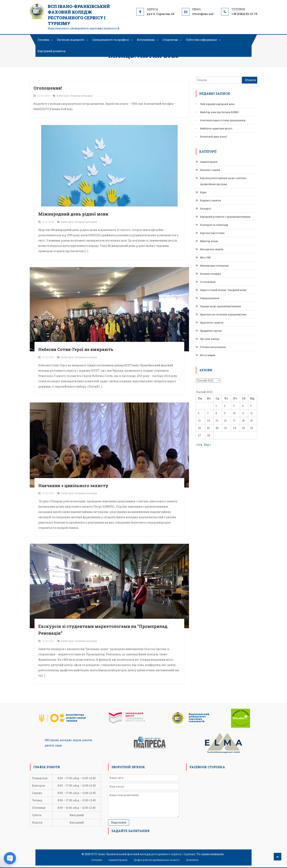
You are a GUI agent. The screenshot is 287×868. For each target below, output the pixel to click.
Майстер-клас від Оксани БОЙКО (219, 112)
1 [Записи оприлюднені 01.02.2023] (216, 406)
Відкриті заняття (210, 200)
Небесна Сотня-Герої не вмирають (76, 349)
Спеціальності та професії (111, 40)
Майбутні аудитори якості (216, 128)
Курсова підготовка (212, 233)
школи (87, 740)
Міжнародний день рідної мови (73, 214)
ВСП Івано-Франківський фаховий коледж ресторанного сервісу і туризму (79, 15)
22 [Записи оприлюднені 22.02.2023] (217, 428)
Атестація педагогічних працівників (223, 120)
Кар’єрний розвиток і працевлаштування (225, 217)
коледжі (66, 740)
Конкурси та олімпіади (214, 225)
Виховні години (210, 170)
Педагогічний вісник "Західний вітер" (223, 290)
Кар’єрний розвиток (52, 51)
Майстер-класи (209, 241)
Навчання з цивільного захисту (73, 486)
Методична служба (212, 249)
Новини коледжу (82, 96)
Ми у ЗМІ (205, 257)
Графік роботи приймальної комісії (157, 860)
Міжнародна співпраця (214, 266)
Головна (43, 40)
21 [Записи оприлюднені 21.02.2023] (208, 428)
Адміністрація (209, 162)
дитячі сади (53, 745)
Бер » (207, 445)
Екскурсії (206, 209)
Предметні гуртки (211, 331)
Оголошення (208, 282)
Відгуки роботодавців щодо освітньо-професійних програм (224, 181)
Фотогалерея (208, 355)
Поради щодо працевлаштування (220, 306)
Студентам (170, 40)
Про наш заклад (210, 339)
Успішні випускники (213, 347)
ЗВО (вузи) (52, 740)
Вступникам (146, 40)
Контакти (192, 860)
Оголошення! (48, 88)
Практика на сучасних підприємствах (223, 314)
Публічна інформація (201, 40)
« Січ (199, 445)
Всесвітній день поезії (214, 137)
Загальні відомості (71, 40)
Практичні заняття (212, 323)
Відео (203, 192)
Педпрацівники (210, 298)
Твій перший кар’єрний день (217, 104)
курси (77, 740)
